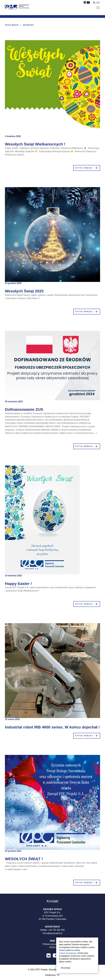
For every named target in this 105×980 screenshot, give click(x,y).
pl (94, 3)
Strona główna (12, 25)
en (98, 3)
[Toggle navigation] (98, 8)
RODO (52, 947)
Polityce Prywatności (68, 953)
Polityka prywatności (53, 944)
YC (58, 975)
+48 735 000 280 (56, 930)
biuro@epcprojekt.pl (53, 933)
